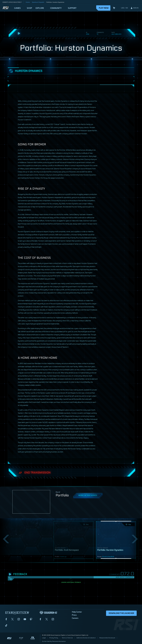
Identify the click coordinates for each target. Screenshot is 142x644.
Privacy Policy (54, 638)
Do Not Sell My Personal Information (54, 641)
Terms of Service (67, 638)
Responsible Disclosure (107, 638)
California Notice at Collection (86, 638)
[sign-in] (134, 8)
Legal (44, 638)
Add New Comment (125, 577)
